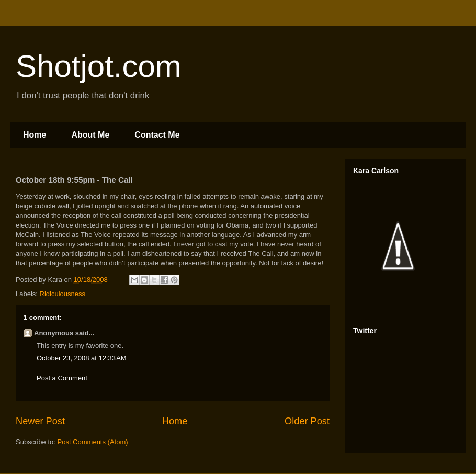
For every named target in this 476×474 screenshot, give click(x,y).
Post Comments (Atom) (93, 442)
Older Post (307, 421)
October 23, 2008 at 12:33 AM (82, 358)
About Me (90, 135)
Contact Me (157, 135)
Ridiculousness (63, 294)
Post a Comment (62, 378)
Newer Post (40, 421)
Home (35, 135)
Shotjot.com (99, 66)
